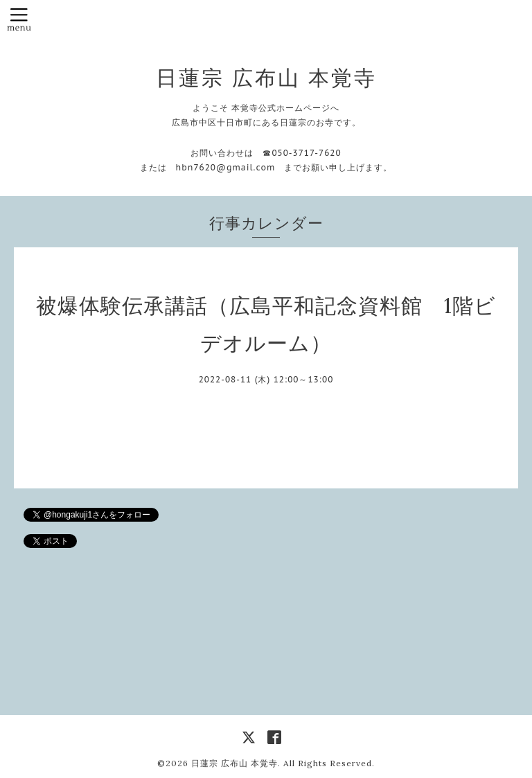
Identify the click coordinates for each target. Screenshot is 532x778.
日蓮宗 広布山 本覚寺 (266, 78)
